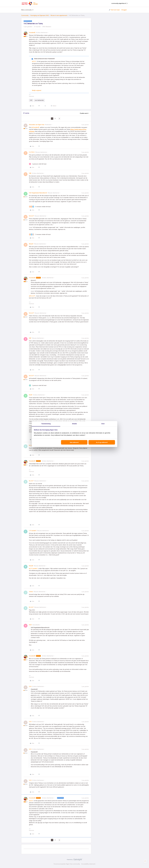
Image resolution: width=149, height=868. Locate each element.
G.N (30, 686)
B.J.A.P (31, 445)
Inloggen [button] (124, 10)
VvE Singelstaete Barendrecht (38, 193)
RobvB (31, 566)
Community (25, 15)
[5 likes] (40, 207)
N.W (30, 625)
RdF (30, 338)
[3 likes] (40, 234)
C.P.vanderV (33, 531)
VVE (31, 100)
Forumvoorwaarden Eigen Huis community (67, 864)
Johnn (31, 592)
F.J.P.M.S (32, 152)
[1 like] (38, 164)
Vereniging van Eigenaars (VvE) (40, 15)
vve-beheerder (39, 100)
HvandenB (32, 33)
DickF (31, 395)
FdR (30, 173)
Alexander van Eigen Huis (37, 125)
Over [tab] (103, 424)
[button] (114, 10)
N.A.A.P (31, 216)
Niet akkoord (74, 442)
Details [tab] (74, 424)
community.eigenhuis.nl (120, 3)
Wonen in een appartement (59, 15)
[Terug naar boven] (145, 861)
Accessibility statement (88, 864)
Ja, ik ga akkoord (102, 442)
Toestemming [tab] (46, 424)
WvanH (31, 244)
